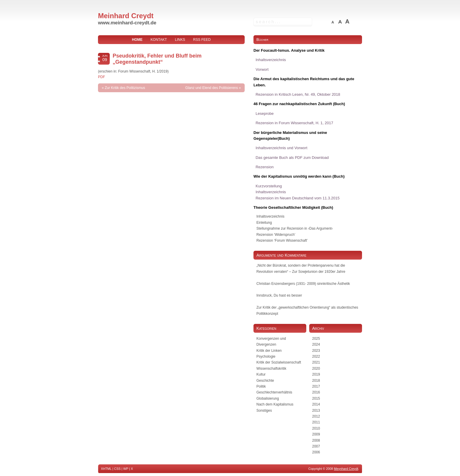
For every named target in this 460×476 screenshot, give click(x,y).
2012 (316, 416)
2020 (316, 369)
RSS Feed (202, 40)
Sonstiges (264, 411)
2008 (316, 440)
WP (126, 469)
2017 (316, 386)
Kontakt (159, 40)
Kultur (261, 374)
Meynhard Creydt (346, 469)
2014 (316, 404)
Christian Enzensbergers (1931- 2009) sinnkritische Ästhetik (303, 284)
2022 (316, 356)
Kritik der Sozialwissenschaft (279, 362)
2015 (316, 398)
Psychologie (266, 356)
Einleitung (264, 223)
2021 (316, 362)
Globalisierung (268, 398)
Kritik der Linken (269, 351)
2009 (316, 434)
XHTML (106, 469)
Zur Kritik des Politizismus (125, 88)
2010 (316, 428)
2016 (316, 392)
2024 (316, 344)
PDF (102, 77)
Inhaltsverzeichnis (270, 216)
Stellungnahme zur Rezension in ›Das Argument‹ (295, 228)
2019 (316, 374)
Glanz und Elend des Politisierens (212, 88)
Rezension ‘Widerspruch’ (276, 235)
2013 (316, 411)
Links (180, 40)
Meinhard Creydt (126, 16)
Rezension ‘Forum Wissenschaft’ (282, 240)
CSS (117, 469)
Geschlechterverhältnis (274, 392)
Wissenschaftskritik (271, 369)
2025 (316, 339)
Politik (261, 386)
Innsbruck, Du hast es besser (279, 295)
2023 (316, 351)
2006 (316, 452)
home (137, 40)
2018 (316, 381)
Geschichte (265, 381)
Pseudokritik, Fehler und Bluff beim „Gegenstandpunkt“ (157, 59)
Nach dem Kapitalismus (275, 404)
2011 (316, 422)
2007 (316, 446)
